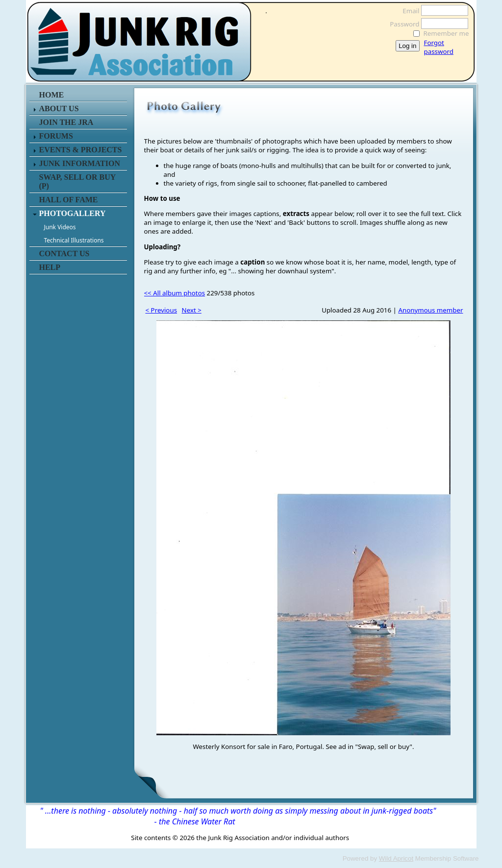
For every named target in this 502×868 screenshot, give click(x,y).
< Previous (162, 310)
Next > (192, 310)
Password (402, 24)
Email (408, 11)
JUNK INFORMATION (80, 163)
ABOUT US (59, 108)
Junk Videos (60, 227)
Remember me (446, 33)
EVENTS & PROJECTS (81, 150)
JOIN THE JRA (66, 122)
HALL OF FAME (69, 200)
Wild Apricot (396, 858)
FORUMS (56, 136)
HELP (50, 267)
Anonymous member (430, 310)
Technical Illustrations (74, 240)
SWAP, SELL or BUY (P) (77, 181)
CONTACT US (64, 253)
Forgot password (439, 47)
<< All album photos (175, 293)
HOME (52, 95)
